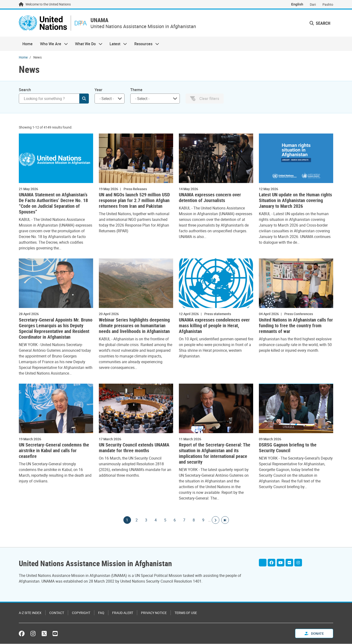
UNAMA (103, 21)
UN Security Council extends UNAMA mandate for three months (134, 448)
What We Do (87, 44)
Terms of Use (186, 613)
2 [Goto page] (137, 521)
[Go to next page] (216, 521)
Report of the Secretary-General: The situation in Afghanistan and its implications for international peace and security (215, 454)
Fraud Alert (123, 613)
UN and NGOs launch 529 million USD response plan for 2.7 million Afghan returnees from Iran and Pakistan (134, 201)
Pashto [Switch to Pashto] (328, 4)
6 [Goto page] (175, 521)
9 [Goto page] (203, 521)
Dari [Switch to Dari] (313, 4)
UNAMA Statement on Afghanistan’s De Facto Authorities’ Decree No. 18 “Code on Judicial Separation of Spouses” (53, 204)
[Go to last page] (225, 521)
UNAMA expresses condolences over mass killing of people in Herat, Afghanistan (214, 326)
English (297, 4)
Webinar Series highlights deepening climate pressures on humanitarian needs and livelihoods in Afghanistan (134, 326)
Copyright (81, 613)
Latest (116, 44)
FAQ (101, 613)
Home (28, 44)
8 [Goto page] (194, 521)
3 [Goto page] (146, 521)
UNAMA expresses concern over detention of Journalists (210, 198)
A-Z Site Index (30, 613)
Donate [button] (314, 634)
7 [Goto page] (184, 521)
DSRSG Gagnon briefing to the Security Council (288, 448)
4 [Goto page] (156, 521)
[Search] (54, 99)
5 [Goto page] (165, 521)
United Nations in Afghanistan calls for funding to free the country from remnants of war (296, 326)
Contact (57, 613)
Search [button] (320, 23)
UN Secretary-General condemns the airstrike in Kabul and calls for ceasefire (54, 451)
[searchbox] (108, 99)
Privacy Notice (154, 613)
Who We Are (52, 44)
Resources (145, 44)
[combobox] (110, 99)
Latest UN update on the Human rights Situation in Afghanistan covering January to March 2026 (295, 201)
